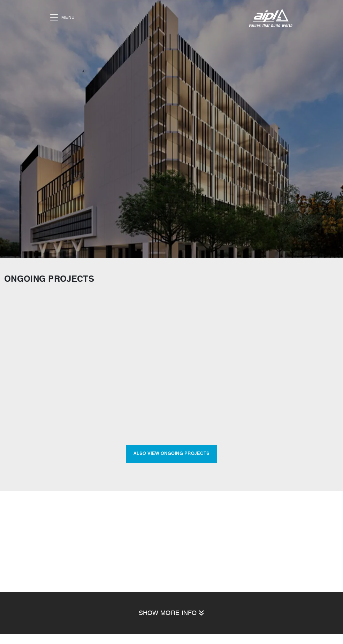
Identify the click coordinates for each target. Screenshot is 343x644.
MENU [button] (63, 18)
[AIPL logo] (271, 18)
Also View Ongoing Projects (171, 454)
